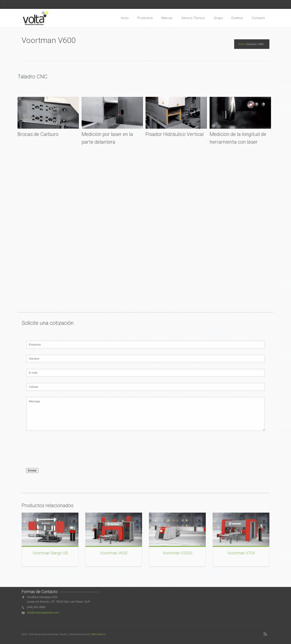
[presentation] (56, 455)
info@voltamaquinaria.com (43, 613)
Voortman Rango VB (50, 553)
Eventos (237, 18)
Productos (145, 18)
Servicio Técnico (193, 18)
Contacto (258, 18)
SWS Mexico (98, 634)
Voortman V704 (241, 553)
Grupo (218, 18)
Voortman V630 (114, 553)
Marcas (167, 18)
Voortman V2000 (177, 553)
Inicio (125, 18)
